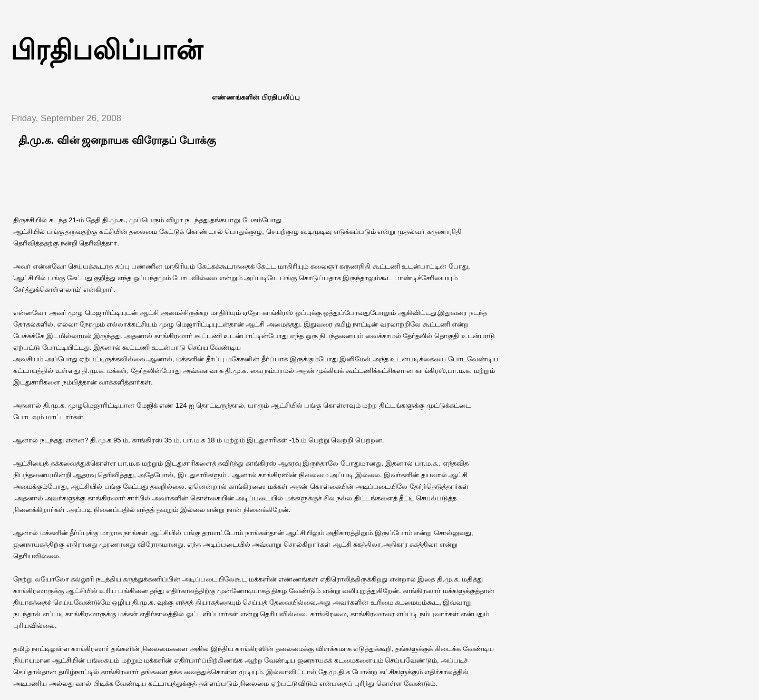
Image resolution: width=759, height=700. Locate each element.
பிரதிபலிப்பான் (106, 50)
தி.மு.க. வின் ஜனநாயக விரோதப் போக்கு (117, 140)
